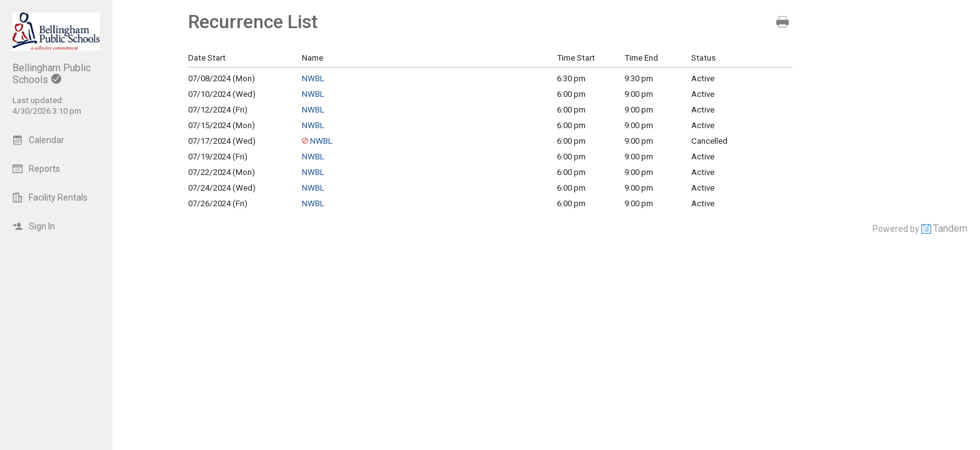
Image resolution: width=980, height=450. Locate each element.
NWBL (313, 78)
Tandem (950, 228)
